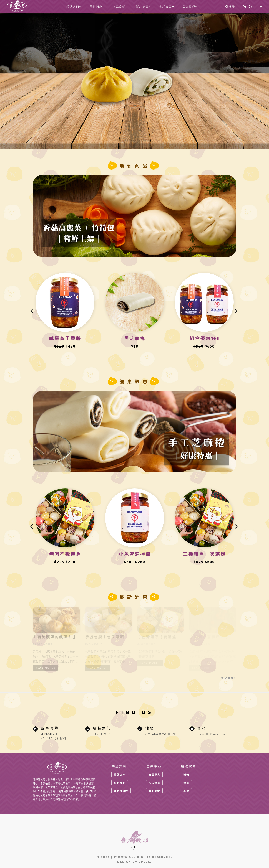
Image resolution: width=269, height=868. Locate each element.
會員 (186, 783)
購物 (186, 775)
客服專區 (167, 7)
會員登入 (154, 775)
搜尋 (230, 7)
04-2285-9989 (102, 734)
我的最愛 (154, 791)
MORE (228, 678)
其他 (186, 791)
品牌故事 (120, 775)
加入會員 (154, 783)
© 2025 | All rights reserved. (135, 857)
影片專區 (143, 7)
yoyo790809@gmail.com (212, 734)
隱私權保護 (121, 791)
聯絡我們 (120, 783)
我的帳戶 (190, 7)
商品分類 (120, 7)
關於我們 (74, 7)
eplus (144, 862)
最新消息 (97, 7)
